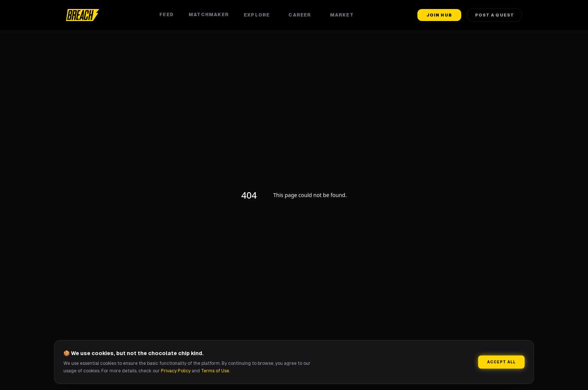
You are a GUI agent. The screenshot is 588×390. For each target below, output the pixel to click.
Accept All (501, 362)
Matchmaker (209, 15)
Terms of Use (215, 371)
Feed (166, 15)
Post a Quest (495, 15)
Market (344, 15)
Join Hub (439, 15)
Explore (259, 15)
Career (301, 15)
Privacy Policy (176, 371)
